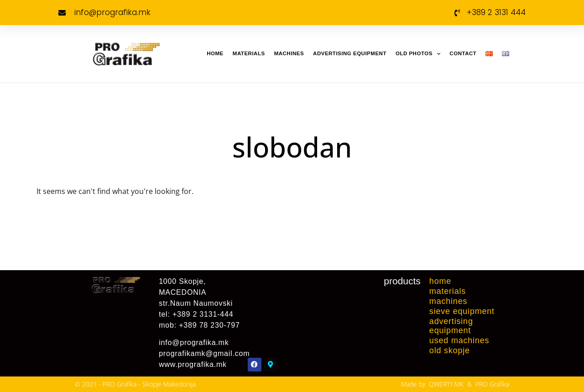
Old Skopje (450, 350)
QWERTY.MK (446, 384)
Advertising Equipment (350, 53)
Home (215, 53)
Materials (249, 53)
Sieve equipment (462, 311)
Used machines (459, 340)
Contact (463, 53)
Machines (289, 53)
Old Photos (418, 54)
